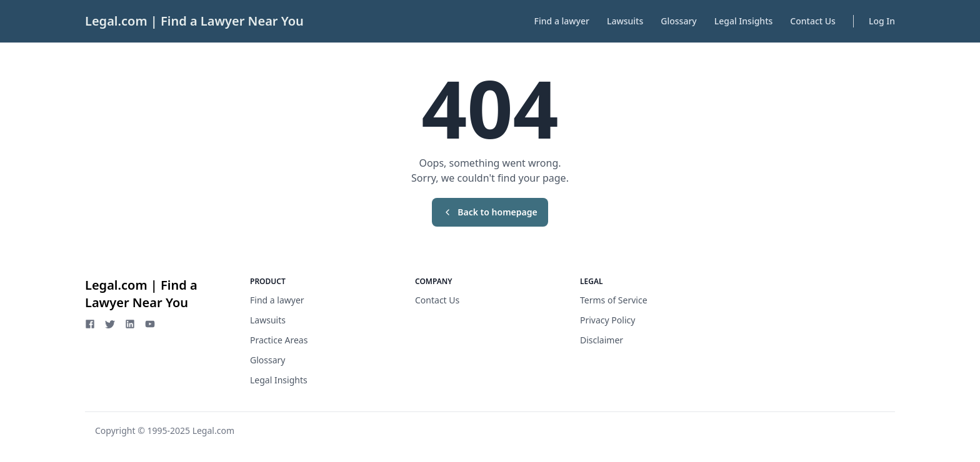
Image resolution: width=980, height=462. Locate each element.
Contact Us (813, 21)
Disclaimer (602, 340)
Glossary (678, 21)
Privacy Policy (607, 320)
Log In (882, 21)
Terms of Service (614, 300)
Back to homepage (490, 212)
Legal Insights (744, 21)
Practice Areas (279, 340)
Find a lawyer (562, 21)
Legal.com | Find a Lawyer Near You (194, 21)
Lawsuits (625, 21)
